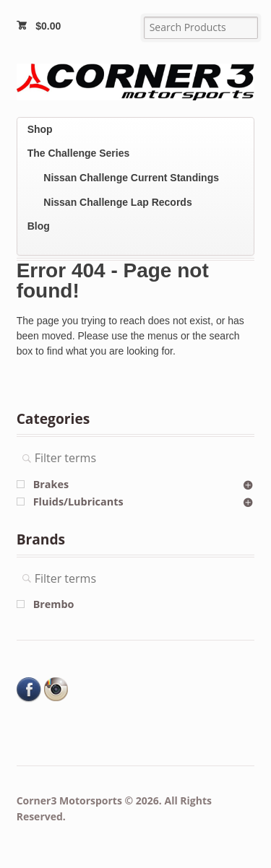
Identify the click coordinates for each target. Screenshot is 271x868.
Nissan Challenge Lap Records (117, 202)
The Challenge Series (79, 153)
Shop (40, 129)
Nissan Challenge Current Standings (131, 178)
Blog (39, 226)
